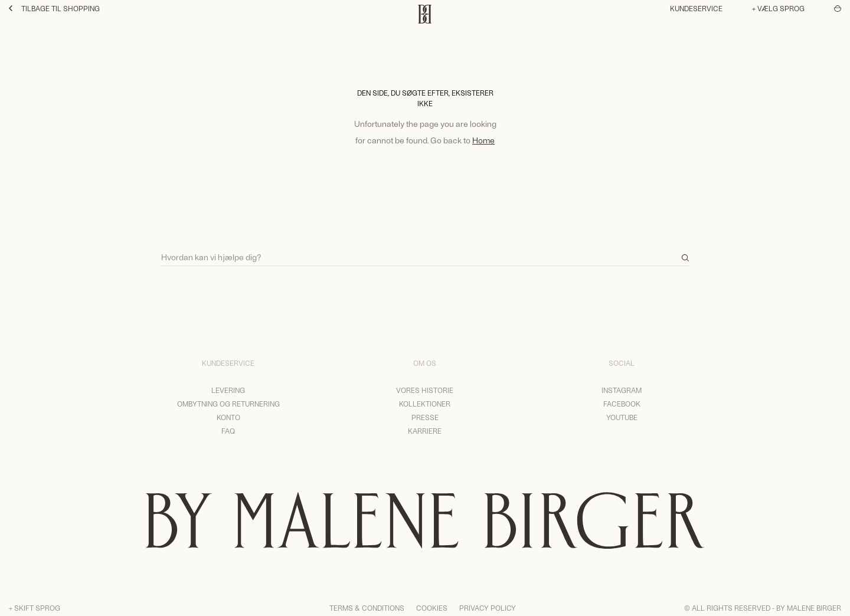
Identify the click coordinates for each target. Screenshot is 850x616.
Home (483, 140)
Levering (228, 390)
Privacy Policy (488, 608)
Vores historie (425, 390)
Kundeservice (696, 8)
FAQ (228, 431)
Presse (425, 417)
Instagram (622, 390)
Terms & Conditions (367, 608)
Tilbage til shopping (54, 8)
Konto (228, 417)
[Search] (425, 252)
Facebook (622, 404)
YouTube (622, 417)
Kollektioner (425, 404)
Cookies (432, 608)
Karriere (425, 431)
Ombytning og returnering (228, 404)
